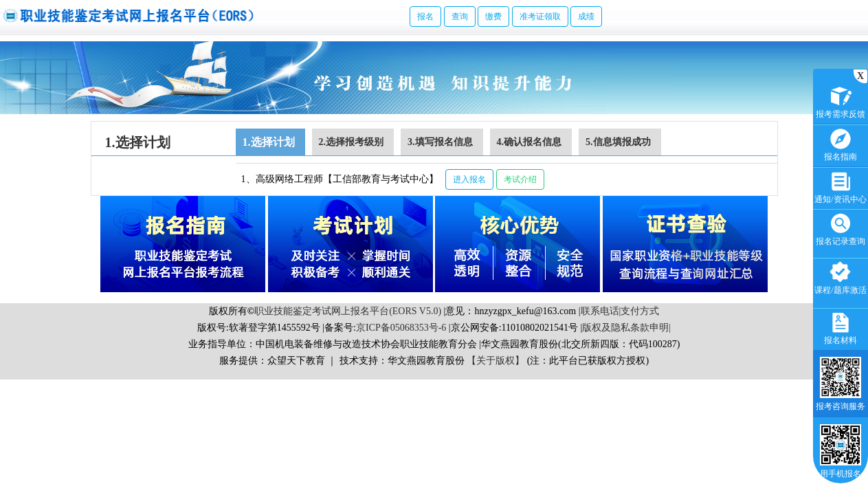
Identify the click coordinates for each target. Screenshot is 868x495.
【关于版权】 (496, 361)
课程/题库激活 (840, 277)
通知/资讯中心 (840, 186)
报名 (425, 16)
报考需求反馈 (841, 101)
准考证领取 (540, 16)
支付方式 (640, 311)
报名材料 (841, 327)
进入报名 (469, 179)
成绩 (586, 16)
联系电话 (600, 311)
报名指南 (841, 143)
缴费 (493, 16)
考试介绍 (520, 179)
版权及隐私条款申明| (626, 328)
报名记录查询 (841, 228)
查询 (460, 16)
